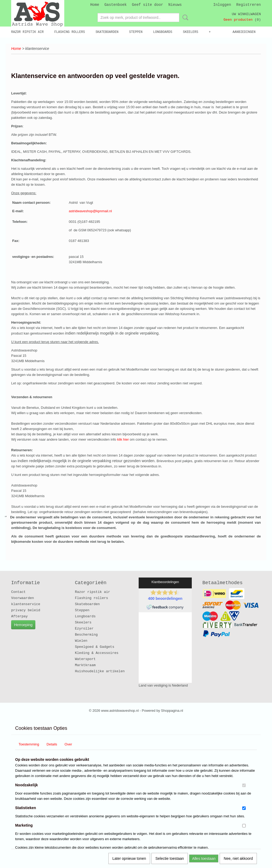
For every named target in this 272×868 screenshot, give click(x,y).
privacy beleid (26, 610)
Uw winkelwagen (246, 14)
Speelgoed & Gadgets (95, 647)
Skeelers (191, 32)
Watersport (85, 659)
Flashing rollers (69, 32)
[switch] (244, 785)
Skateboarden (107, 32)
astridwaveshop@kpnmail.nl (90, 211)
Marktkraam (85, 665)
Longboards (163, 32)
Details (52, 744)
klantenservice (26, 604)
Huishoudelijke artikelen (100, 671)
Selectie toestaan (170, 858)
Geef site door (148, 5)
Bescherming (86, 635)
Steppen (136, 32)
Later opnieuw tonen (129, 858)
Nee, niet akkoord (238, 858)
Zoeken (184, 18)
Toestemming (29, 744)
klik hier (124, 439)
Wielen (81, 641)
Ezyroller (84, 629)
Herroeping (23, 625)
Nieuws (175, 5)
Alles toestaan (204, 858)
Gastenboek (116, 5)
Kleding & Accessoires (97, 653)
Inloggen (222, 5)
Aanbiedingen (244, 32)
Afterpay (19, 616)
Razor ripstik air (27, 32)
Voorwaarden (23, 598)
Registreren (249, 5)
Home (95, 5)
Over (68, 744)
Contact (18, 592)
